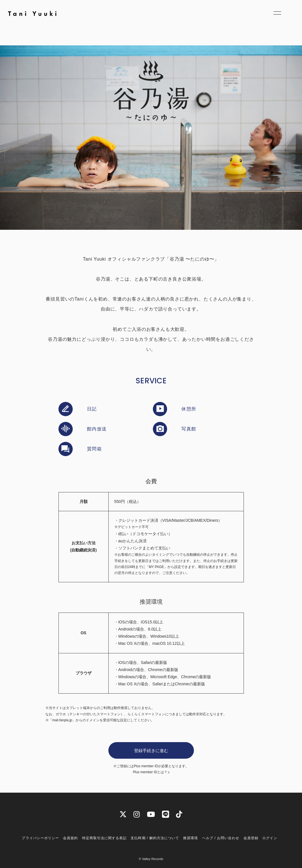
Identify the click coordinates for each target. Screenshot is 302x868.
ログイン (270, 838)
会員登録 (251, 838)
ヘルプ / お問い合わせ (221, 838)
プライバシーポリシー (40, 838)
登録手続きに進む (151, 751)
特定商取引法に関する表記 (104, 838)
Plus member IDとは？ (150, 772)
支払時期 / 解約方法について (155, 838)
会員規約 (70, 838)
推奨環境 (190, 838)
